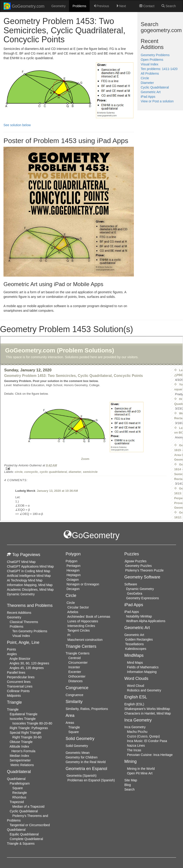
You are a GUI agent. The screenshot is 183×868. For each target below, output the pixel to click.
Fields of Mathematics (143, 667)
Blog (128, 785)
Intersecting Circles (81, 626)
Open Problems (152, 60)
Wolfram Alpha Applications (146, 621)
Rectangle (20, 793)
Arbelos (73, 612)
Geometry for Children (82, 757)
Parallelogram (20, 783)
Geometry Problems (155, 55)
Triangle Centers (77, 653)
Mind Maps (135, 663)
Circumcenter (78, 663)
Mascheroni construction (85, 640)
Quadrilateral (16, 779)
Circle (145, 78)
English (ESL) (134, 704)
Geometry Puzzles (139, 566)
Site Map (131, 780)
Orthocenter (77, 676)
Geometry (58, 6)
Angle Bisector (20, 659)
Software (131, 584)
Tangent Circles (79, 630)
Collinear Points (18, 691)
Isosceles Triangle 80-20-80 (32, 723)
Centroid (74, 658)
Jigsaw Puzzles (136, 561)
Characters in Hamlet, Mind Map (148, 713)
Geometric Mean (77, 753)
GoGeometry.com (24, 6)
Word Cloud (136, 686)
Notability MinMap (139, 616)
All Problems (150, 73)
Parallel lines (16, 672)
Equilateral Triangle (24, 714)
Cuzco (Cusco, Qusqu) (143, 736)
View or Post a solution (157, 101)
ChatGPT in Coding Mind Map (29, 571)
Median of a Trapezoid (28, 807)
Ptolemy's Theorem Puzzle (145, 570)
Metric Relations (22, 765)
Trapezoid (17, 802)
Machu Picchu (137, 732)
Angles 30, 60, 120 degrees (29, 663)
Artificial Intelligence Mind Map (29, 576)
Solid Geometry (77, 746)
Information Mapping (142, 672)
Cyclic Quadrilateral (155, 87)
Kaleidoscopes (136, 649)
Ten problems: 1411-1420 (159, 69)
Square (17, 788)
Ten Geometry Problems (30, 631)
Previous (101, 6)
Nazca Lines (136, 746)
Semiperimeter (20, 760)
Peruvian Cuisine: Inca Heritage (150, 755)
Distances (75, 681)
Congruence (74, 695)
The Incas (134, 750)
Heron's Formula (23, 751)
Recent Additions (19, 613)
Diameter (147, 83)
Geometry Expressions (142, 598)
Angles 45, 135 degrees (27, 668)
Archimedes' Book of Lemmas (89, 617)
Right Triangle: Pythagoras (29, 728)
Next (121, 6)
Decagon (73, 589)
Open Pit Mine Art (140, 773)
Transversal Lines (20, 686)
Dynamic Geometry (21, 594)
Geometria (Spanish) (81, 776)
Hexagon (73, 570)
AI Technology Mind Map (25, 580)
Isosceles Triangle (23, 719)
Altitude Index (19, 746)
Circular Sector (78, 607)
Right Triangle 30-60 (27, 737)
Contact (147, 6)
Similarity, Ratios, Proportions (87, 709)
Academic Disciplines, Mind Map (30, 590)
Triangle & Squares (21, 844)
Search (169, 6)
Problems (79, 6)
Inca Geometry (135, 727)
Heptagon (74, 575)
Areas (70, 723)
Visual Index (150, 64)
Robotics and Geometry (144, 690)
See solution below (17, 125)
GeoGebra (134, 593)
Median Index (19, 756)
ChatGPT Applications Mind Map (30, 566)
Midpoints (14, 696)
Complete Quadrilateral (26, 839)
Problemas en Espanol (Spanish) (91, 780)
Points (11, 649)
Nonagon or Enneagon (83, 584)
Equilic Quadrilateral (24, 834)
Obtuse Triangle (21, 742)
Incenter (74, 667)
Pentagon (73, 566)
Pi (69, 635)
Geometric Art (151, 92)
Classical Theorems (24, 622)
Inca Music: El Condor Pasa (147, 741)
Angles (12, 654)
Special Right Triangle (25, 733)
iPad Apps (148, 97)
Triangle (13, 709)
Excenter (75, 672)
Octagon (73, 580)
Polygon (71, 561)
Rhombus (19, 797)
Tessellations (134, 644)
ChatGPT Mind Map (21, 562)
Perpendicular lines (21, 677)
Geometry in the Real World (85, 762)
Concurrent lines (19, 682)
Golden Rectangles (139, 639)
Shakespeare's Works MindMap (147, 709)
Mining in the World (141, 769)
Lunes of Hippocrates (83, 621)
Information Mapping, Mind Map (30, 585)
